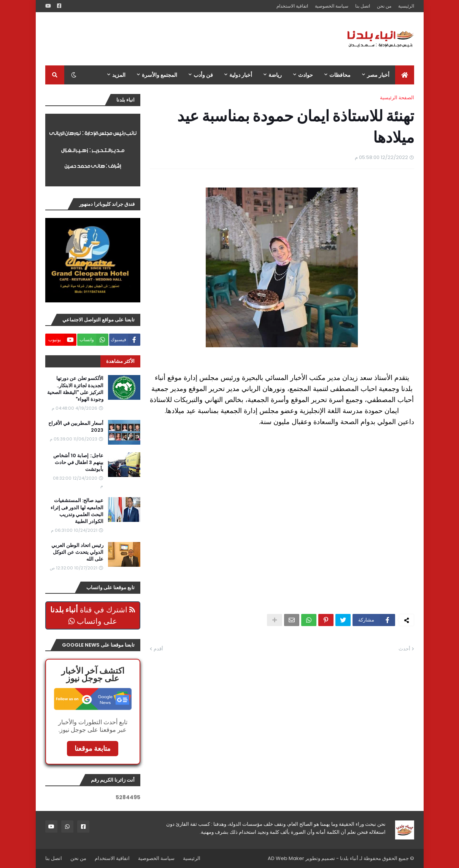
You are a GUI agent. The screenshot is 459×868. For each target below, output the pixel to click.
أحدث (404, 649)
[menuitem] (405, 75)
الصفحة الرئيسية (397, 98)
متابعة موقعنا (93, 748)
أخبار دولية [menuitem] (241, 75)
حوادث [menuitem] (306, 75)
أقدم (158, 649)
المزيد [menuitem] (119, 75)
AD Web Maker (286, 858)
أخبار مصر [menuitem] (378, 75)
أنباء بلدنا (349, 858)
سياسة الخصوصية (332, 6)
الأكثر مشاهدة (120, 361)
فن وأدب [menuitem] (203, 75)
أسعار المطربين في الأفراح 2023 (76, 427)
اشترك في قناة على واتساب (93, 615)
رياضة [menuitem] (275, 75)
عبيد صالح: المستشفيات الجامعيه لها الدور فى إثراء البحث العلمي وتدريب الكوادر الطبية (77, 511)
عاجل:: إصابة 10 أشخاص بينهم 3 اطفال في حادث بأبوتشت (78, 463)
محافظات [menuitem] (340, 75)
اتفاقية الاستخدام (292, 6)
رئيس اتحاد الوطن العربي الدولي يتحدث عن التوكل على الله (77, 552)
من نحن (384, 6)
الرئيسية (406, 6)
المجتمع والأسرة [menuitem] (160, 75)
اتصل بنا (363, 6)
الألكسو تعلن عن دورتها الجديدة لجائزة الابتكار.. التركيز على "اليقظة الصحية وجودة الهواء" (75, 389)
